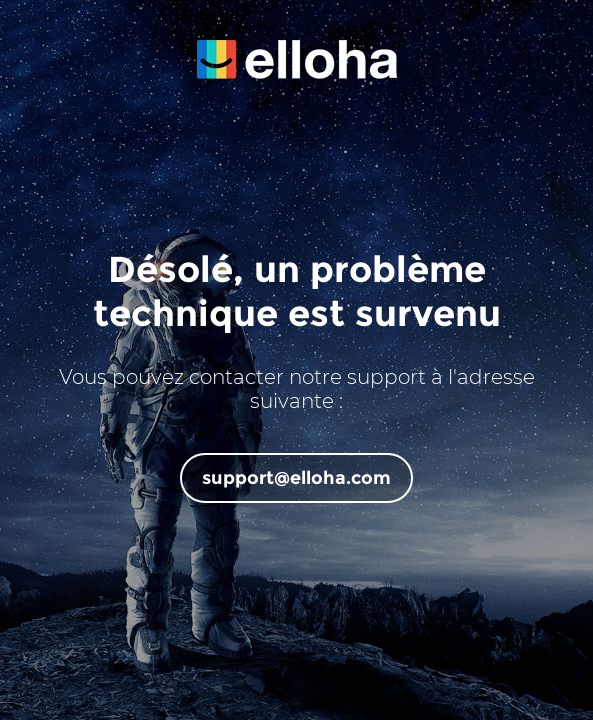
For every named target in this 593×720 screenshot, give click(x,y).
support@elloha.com (296, 478)
